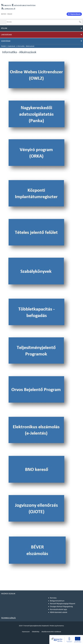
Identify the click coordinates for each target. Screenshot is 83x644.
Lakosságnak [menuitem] (6, 35)
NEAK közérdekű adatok (59, 612)
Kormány (53, 598)
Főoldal (3, 46)
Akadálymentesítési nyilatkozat (51, 632)
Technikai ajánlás (8, 618)
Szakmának (12, 46)
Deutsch (4, 14)
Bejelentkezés (75, 14)
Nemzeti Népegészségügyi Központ (63, 604)
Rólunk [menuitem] (4, 28)
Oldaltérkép (36, 632)
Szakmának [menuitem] (6, 41)
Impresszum (26, 632)
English (10, 14)
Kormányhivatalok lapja (58, 609)
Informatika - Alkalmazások (26, 46)
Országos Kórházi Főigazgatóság (61, 606)
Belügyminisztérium (57, 601)
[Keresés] (80, 22)
